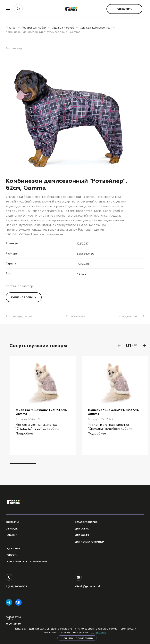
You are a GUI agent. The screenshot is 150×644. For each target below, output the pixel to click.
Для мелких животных (90, 542)
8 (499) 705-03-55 (16, 586)
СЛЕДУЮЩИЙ (128, 316)
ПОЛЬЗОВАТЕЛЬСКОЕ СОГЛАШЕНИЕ (26, 562)
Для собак (82, 529)
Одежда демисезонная (96, 28)
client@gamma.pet (88, 586)
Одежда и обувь (63, 28)
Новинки (11, 535)
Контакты (12, 522)
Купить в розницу (24, 297)
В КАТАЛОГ (78, 316)
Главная (11, 28)
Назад (18, 48)
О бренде (12, 529)
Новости (12, 555)
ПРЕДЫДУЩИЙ (23, 316)
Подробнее (99, 632)
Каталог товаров (86, 522)
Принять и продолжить (77, 638)
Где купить (124, 9)
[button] (144, 346)
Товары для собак (34, 28)
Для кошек (82, 535)
